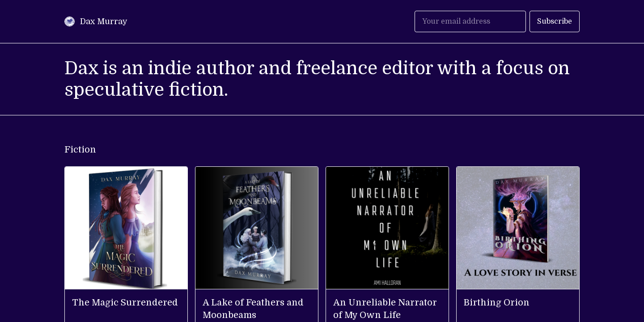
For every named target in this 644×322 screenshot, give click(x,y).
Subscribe (555, 21)
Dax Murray (104, 21)
